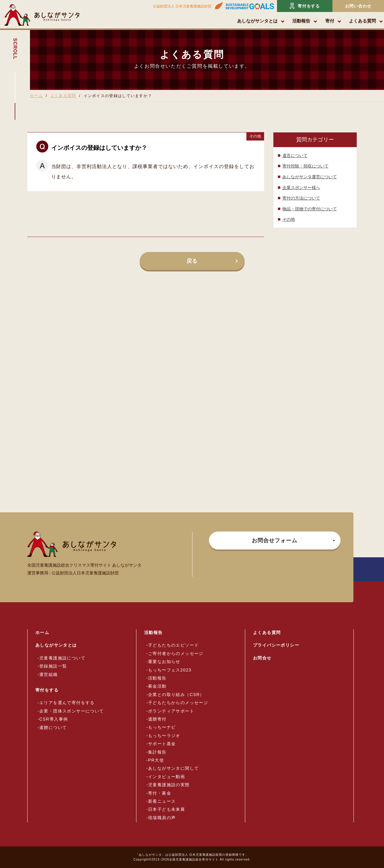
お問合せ (262, 658)
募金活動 (157, 686)
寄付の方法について (301, 198)
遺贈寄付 (157, 719)
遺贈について (53, 727)
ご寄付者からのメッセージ (176, 653)
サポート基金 (162, 744)
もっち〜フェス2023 (170, 670)
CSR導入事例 (54, 719)
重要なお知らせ (164, 662)
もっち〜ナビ (162, 727)
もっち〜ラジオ (164, 736)
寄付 (330, 21)
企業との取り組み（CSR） (176, 695)
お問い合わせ (358, 6)
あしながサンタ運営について (310, 177)
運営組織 (49, 674)
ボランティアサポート (171, 711)
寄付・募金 (160, 793)
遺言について (295, 156)
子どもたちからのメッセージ (178, 703)
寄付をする (305, 6)
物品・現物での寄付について (310, 209)
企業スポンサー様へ (301, 188)
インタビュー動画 (167, 777)
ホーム (36, 96)
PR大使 (156, 760)
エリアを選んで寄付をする (67, 703)
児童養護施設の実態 (169, 785)
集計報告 (157, 752)
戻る (192, 261)
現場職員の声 (162, 818)
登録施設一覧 (53, 666)
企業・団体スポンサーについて (72, 711)
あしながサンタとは (257, 21)
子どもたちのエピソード (173, 645)
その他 (289, 219)
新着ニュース (162, 801)
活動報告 (301, 21)
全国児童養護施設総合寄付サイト (194, 859)
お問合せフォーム (274, 541)
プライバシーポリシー (276, 645)
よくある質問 (362, 21)
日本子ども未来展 (167, 809)
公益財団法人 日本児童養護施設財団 (182, 6)
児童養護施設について (62, 658)
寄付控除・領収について (305, 166)
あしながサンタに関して (173, 768)
